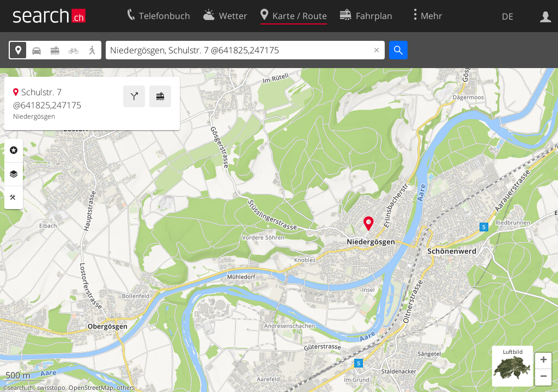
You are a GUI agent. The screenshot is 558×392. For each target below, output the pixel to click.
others (126, 388)
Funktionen (14, 198)
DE (508, 16)
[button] (543, 361)
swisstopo (51, 388)
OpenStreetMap (91, 388)
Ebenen (14, 174)
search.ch (21, 388)
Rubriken (14, 150)
